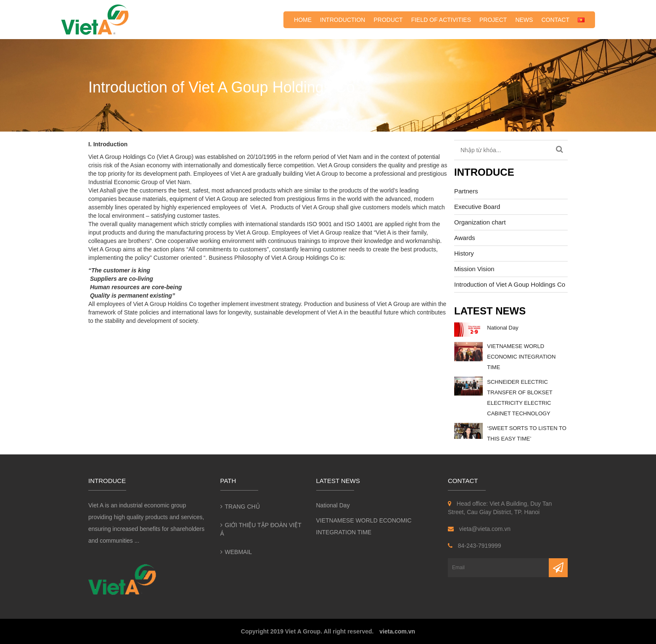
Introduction (343, 20)
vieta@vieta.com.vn (479, 529)
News (524, 20)
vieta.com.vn (397, 631)
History (464, 253)
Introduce (484, 172)
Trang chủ (242, 507)
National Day (503, 328)
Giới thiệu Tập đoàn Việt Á (261, 529)
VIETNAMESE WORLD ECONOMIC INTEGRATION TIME (521, 357)
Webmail (239, 552)
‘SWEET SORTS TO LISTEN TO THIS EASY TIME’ (527, 433)
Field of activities (441, 20)
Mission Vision (474, 269)
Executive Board (477, 207)
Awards (465, 238)
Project (493, 20)
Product (388, 20)
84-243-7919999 (475, 546)
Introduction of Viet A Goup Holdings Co (510, 284)
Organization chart (480, 222)
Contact (555, 20)
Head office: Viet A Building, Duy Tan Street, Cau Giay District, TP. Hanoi (500, 508)
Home (303, 20)
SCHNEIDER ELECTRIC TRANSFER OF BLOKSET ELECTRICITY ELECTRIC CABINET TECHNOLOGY (520, 398)
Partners (466, 191)
